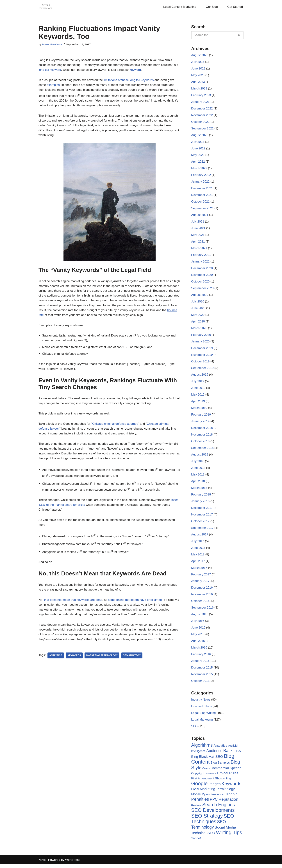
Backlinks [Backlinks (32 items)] (232, 755)
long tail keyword (50, 70)
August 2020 (200, 296)
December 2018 (202, 430)
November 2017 (202, 517)
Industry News (201, 704)
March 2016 (199, 651)
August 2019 (200, 377)
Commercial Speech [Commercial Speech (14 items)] (226, 772)
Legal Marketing (202, 724)
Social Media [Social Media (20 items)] (225, 831)
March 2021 (199, 250)
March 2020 (199, 330)
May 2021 (198, 236)
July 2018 (198, 464)
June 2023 (198, 69)
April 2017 (198, 564)
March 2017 (199, 571)
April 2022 (198, 162)
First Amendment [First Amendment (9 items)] (203, 783)
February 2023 (201, 96)
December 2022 (202, 109)
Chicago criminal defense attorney (116, 430)
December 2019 (202, 350)
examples (53, 85)
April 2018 (198, 484)
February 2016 (201, 658)
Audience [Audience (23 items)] (214, 755)
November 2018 (202, 437)
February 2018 (201, 497)
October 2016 (200, 605)
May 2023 (198, 76)
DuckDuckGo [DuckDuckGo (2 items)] (211, 777)
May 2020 (198, 317)
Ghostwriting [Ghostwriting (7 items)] (223, 783)
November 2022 (202, 116)
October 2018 (200, 444)
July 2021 (198, 223)
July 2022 (198, 143)
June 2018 (198, 471)
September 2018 (203, 450)
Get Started (235, 7)
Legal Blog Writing (204, 717)
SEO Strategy (132, 661)
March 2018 (199, 491)
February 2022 (201, 176)
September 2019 (203, 370)
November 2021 (202, 196)
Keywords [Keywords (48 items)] (231, 788)
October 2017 (200, 524)
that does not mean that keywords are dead (73, 606)
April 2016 (198, 645)
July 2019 (198, 384)
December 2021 (202, 189)
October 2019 (200, 363)
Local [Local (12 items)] (195, 793)
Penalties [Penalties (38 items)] (200, 803)
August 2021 (200, 216)
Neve (42, 863)
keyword (136, 70)
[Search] (213, 35)
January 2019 (200, 424)
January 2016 (200, 665)
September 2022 (203, 129)
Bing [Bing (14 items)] (195, 761)
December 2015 (202, 671)
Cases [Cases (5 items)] (206, 772)
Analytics (56, 661)
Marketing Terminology (103, 661)
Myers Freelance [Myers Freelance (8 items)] (213, 798)
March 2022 (199, 169)
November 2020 (202, 276)
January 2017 (200, 584)
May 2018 (198, 477)
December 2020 (202, 270)
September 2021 (203, 209)
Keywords (74, 661)
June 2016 (198, 631)
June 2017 (198, 551)
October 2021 (200, 203)
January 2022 (200, 183)
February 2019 (201, 417)
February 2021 (201, 256)
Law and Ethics (202, 710)
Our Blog (212, 7)
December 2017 (202, 511)
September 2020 (203, 290)
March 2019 (199, 410)
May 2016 (198, 638)
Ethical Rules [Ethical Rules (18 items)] (228, 777)
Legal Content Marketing (179, 7)
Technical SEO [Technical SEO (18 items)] (203, 837)
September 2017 (203, 531)
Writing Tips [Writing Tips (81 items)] (229, 836)
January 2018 (200, 504)
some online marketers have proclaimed (136, 606)
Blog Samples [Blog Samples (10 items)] (220, 766)
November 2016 (202, 598)
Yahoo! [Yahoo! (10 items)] (196, 842)
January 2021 (200, 263)
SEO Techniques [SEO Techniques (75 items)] (213, 823)
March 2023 (199, 89)
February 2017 (201, 578)
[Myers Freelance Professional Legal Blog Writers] (46, 7)
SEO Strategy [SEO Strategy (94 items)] (207, 820)
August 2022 (200, 136)
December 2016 (202, 591)
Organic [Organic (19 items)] (231, 798)
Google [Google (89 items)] (199, 787)
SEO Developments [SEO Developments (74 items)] (213, 814)
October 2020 (200, 283)
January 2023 (200, 102)
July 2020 (198, 303)
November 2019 (202, 357)
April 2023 (198, 82)
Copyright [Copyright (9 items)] (198, 777)
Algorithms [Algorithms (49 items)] (202, 749)
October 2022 (200, 122)
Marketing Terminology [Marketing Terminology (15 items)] (217, 793)
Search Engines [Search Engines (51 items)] (219, 809)
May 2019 (198, 397)
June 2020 (198, 310)
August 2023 (200, 55)
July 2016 (198, 624)
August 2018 (200, 457)
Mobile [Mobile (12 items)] (196, 798)
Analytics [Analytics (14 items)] (220, 750)
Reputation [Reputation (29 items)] (228, 803)
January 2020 (200, 343)
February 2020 (201, 337)
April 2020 (198, 323)
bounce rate (73, 316)
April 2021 (198, 243)
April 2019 (198, 404)
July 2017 (198, 544)
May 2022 (198, 156)
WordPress (73, 863)
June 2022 (198, 149)
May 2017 (198, 558)
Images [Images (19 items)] (214, 788)
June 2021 (198, 229)
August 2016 (200, 618)
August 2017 (200, 538)
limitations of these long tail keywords (130, 80)
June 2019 (198, 390)
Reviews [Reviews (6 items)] (196, 809)
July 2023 (198, 62)
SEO (194, 730)
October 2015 (200, 685)
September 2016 (203, 611)
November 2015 (202, 678)
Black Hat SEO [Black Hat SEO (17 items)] (211, 761)
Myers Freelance (52, 45)
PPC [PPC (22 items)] (214, 804)
